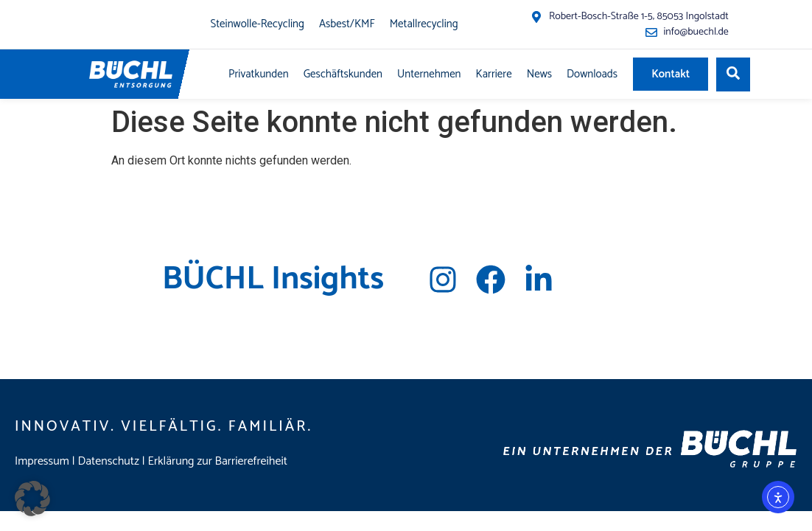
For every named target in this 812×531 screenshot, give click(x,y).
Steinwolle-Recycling (258, 24)
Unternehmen (429, 74)
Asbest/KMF (347, 24)
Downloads (592, 74)
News (539, 74)
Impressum (42, 461)
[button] (32, 499)
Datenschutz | (113, 461)
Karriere (494, 74)
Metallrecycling (424, 24)
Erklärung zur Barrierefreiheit (218, 461)
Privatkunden (259, 74)
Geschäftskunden (343, 74)
